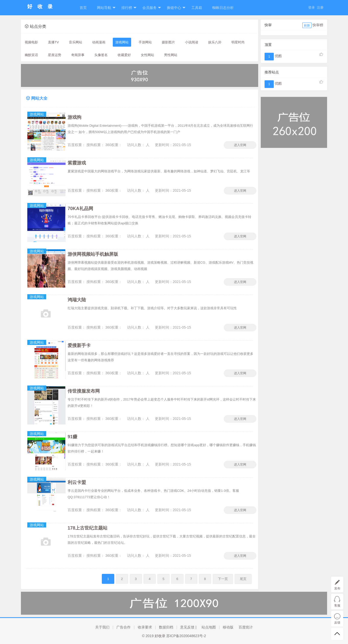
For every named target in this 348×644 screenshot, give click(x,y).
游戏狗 (74, 117)
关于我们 (102, 627)
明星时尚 (238, 42)
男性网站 (171, 55)
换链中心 (176, 8)
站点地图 (209, 627)
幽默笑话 (31, 55)
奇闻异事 (78, 55)
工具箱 (197, 8)
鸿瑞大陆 (77, 300)
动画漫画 (99, 42)
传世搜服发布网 (84, 391)
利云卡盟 (77, 482)
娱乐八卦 (215, 42)
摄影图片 (168, 42)
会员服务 (152, 8)
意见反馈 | (188, 627)
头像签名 (101, 55)
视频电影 (31, 42)
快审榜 (318, 25)
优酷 (278, 56)
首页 (83, 8)
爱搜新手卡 (79, 345)
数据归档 (166, 627)
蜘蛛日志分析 (223, 8)
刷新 (307, 25)
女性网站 (147, 55)
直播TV (53, 42)
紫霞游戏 (77, 163)
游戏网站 (122, 42)
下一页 (223, 579)
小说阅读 (192, 42)
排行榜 (129, 8)
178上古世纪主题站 (88, 528)
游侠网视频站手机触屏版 (93, 254)
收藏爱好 (124, 55)
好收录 (160, 636)
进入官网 (240, 145)
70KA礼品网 (80, 209)
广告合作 (123, 627)
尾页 (243, 579)
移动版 (228, 627)
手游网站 (145, 42)
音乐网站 (76, 42)
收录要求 (145, 627)
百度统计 (246, 627)
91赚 (72, 437)
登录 (312, 8)
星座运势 (55, 55)
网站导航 (106, 8)
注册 (320, 8)
